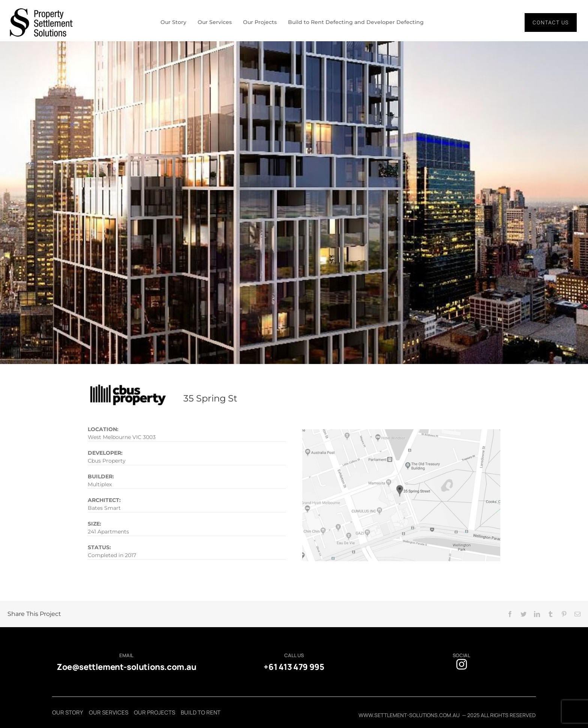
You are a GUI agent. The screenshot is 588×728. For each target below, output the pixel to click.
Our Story (170, 22)
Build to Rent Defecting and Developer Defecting (358, 22)
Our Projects (260, 22)
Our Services (213, 22)
